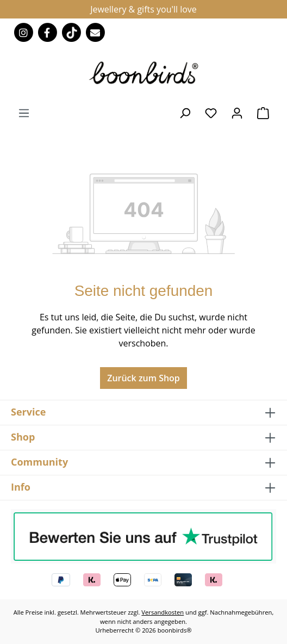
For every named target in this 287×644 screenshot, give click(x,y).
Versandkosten (163, 612)
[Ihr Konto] (237, 113)
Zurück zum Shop (143, 378)
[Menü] (24, 113)
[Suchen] (185, 113)
